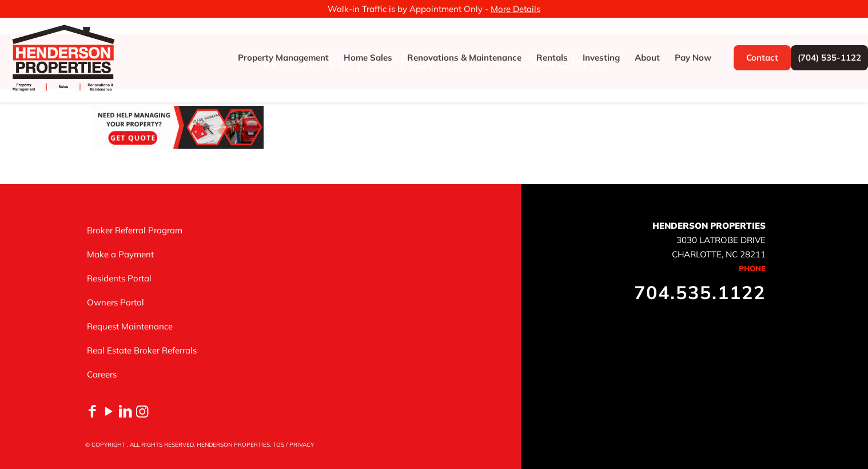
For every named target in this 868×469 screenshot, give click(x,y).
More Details (515, 9)
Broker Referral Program (135, 230)
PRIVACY (302, 445)
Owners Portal (116, 302)
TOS (278, 445)
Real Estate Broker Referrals (142, 350)
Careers (102, 374)
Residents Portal (119, 278)
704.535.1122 (700, 292)
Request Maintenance (130, 326)
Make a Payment (120, 254)
